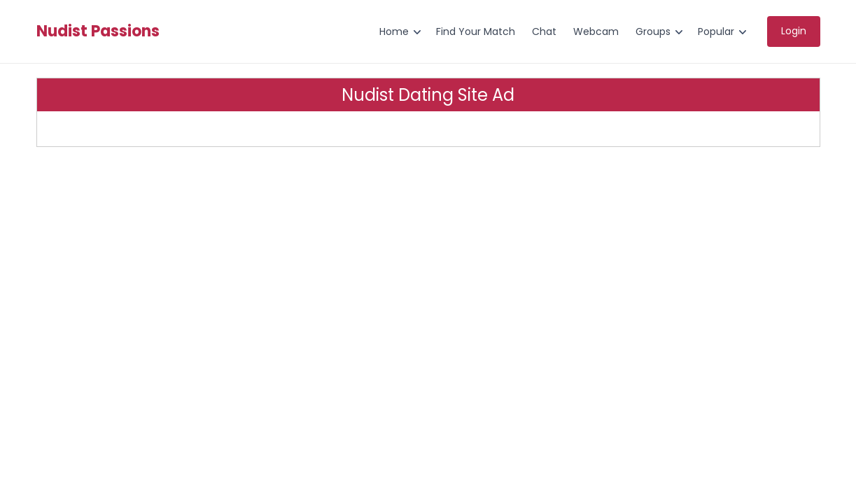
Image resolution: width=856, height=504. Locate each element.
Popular (716, 31)
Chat (544, 31)
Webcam (596, 31)
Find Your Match (476, 31)
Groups (653, 31)
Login (794, 31)
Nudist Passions (98, 31)
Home (394, 31)
